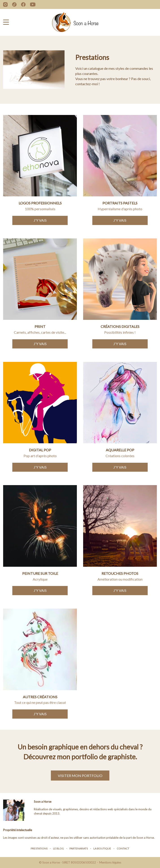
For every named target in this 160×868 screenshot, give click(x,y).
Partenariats (79, 848)
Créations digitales (120, 326)
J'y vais (40, 220)
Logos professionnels (40, 203)
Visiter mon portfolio (80, 776)
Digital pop (40, 450)
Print (40, 326)
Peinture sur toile (40, 573)
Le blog (58, 848)
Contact (123, 848)
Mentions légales (110, 862)
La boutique (102, 848)
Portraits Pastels (120, 203)
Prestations (39, 848)
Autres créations (40, 697)
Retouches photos (120, 573)
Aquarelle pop (120, 450)
